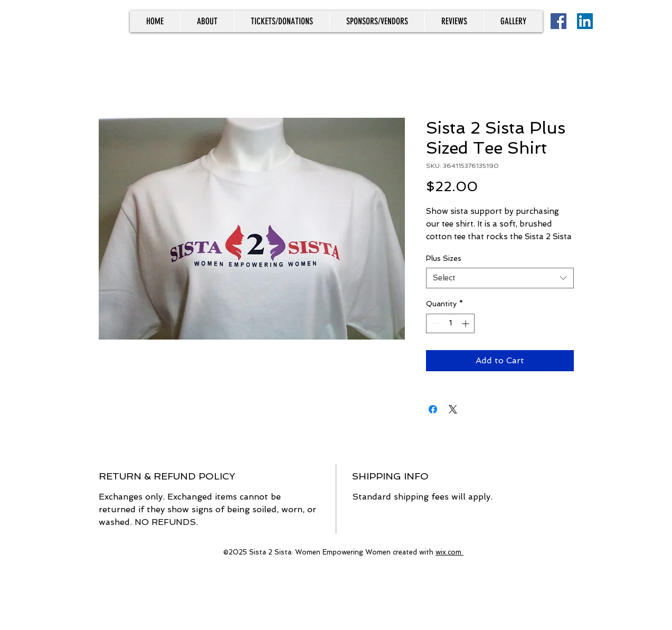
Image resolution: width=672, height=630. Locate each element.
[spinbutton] (450, 323)
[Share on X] (453, 409)
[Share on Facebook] (433, 409)
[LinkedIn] (585, 21)
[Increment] (466, 323)
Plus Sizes (444, 258)
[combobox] (500, 278)
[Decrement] (434, 323)
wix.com (449, 552)
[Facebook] (559, 21)
